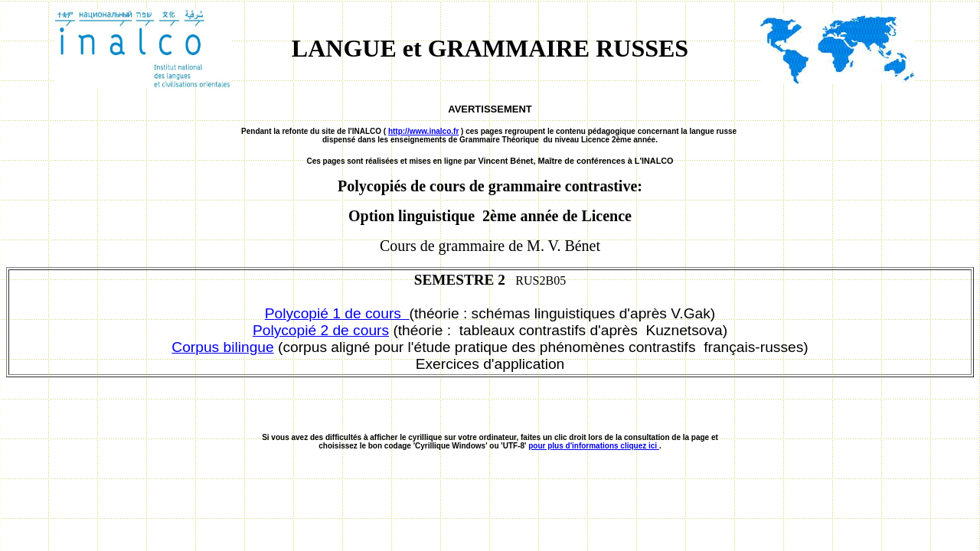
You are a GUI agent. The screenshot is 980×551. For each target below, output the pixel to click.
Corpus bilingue (222, 347)
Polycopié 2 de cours (321, 330)
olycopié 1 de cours (342, 313)
